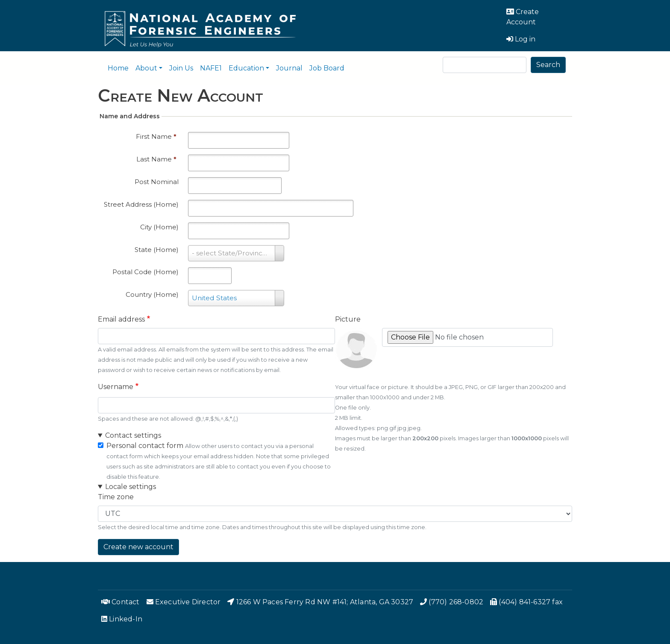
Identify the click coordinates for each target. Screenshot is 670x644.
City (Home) (159, 227)
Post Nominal (157, 182)
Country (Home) (152, 294)
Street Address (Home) (141, 204)
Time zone (116, 497)
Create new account (138, 547)
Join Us (181, 68)
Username (116, 387)
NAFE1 (211, 68)
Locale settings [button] (131, 487)
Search (548, 65)
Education (246, 68)
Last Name (156, 159)
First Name (156, 136)
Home (118, 68)
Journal (289, 68)
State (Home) (157, 250)
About (146, 68)
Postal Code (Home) (145, 272)
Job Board (327, 68)
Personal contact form (145, 446)
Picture (348, 319)
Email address (121, 319)
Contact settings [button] (133, 435)
